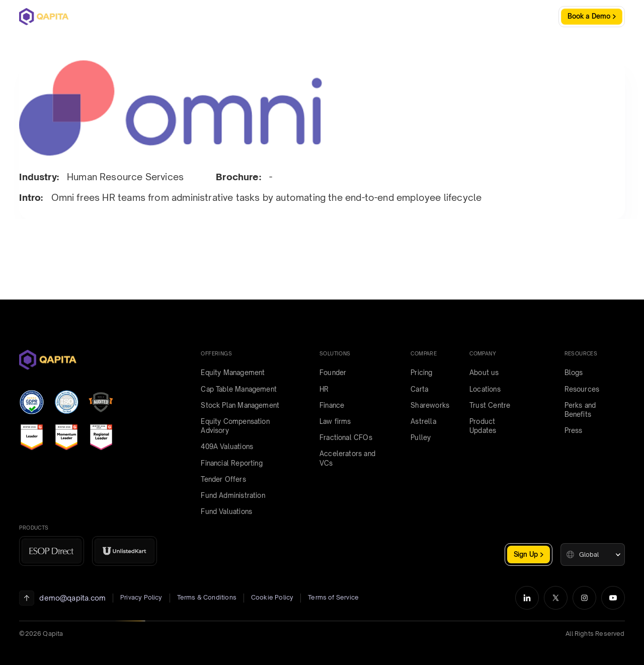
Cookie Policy (272, 597)
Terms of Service (333, 597)
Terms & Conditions (207, 597)
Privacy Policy (141, 597)
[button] (593, 555)
